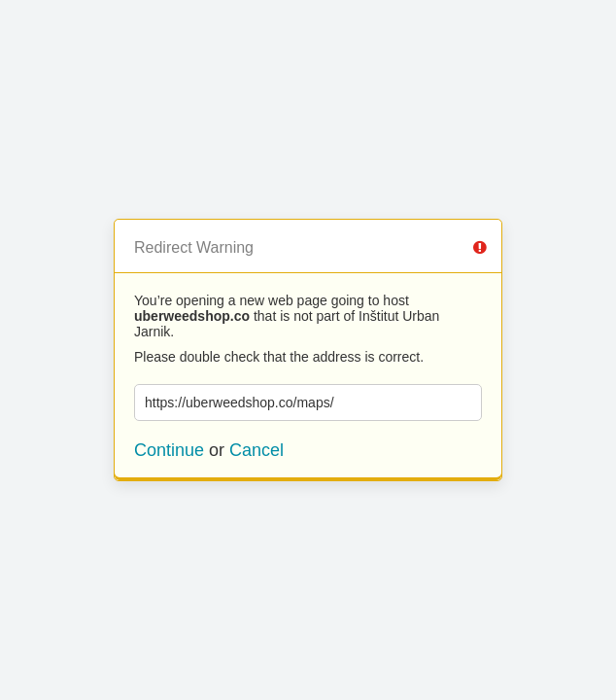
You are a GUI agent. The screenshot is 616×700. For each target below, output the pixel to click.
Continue (169, 450)
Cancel (257, 450)
